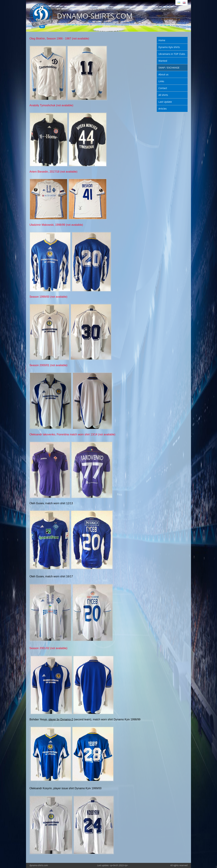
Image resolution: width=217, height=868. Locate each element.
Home (162, 40)
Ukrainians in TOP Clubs (172, 54)
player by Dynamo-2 (61, 719)
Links (161, 81)
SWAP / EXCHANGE (169, 68)
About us (163, 74)
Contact (163, 88)
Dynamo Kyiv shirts (169, 47)
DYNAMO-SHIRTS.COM (95, 16)
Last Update (165, 102)
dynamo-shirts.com (39, 865)
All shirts (163, 95)
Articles (163, 109)
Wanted (163, 61)
